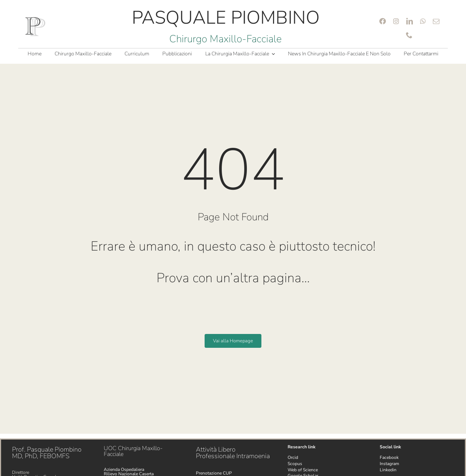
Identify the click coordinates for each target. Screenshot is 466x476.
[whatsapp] (423, 21)
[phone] (409, 35)
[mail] (436, 21)
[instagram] (396, 21)
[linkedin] (410, 21)
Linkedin (388, 470)
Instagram (389, 464)
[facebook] (383, 21)
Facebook (389, 457)
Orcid (293, 457)
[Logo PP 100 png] (35, 19)
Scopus (295, 464)
